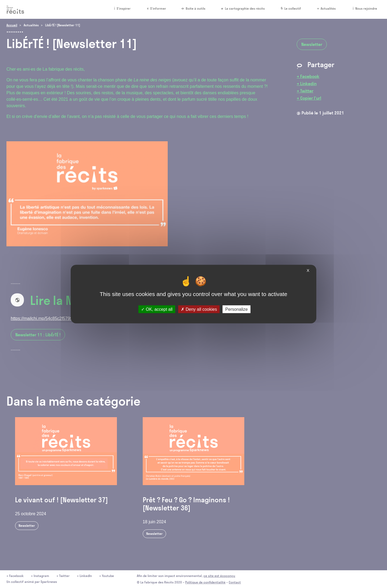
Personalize (236, 309)
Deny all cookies (199, 309)
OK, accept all (157, 309)
